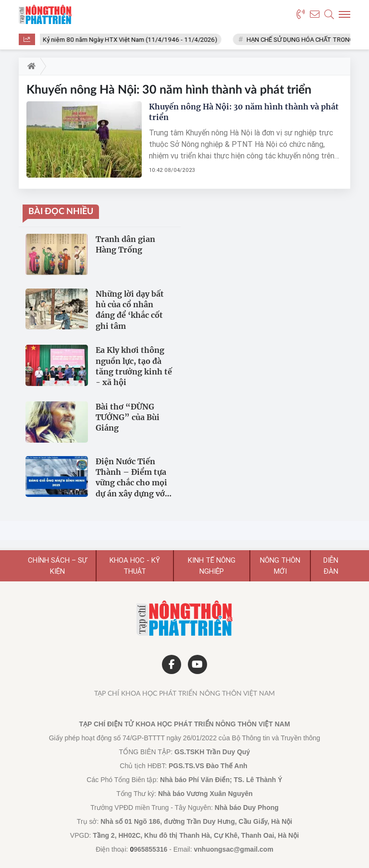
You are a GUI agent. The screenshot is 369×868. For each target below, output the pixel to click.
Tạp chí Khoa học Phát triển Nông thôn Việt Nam (184, 694)
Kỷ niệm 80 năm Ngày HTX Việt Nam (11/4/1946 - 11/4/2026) (133, 40)
